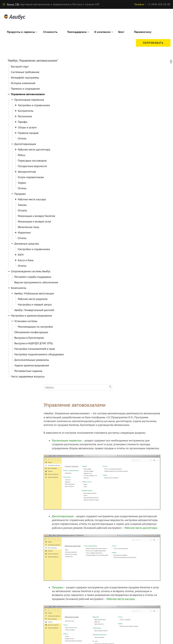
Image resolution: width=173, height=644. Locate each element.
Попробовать (153, 43)
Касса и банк (26, 260)
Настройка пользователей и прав (35, 349)
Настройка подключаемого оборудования (40, 354)
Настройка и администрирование (31, 316)
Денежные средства (27, 244)
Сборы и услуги (27, 127)
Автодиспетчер (27, 172)
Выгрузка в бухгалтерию (29, 338)
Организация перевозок (29, 100)
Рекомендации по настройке (35, 327)
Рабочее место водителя (33, 299)
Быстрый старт (20, 66)
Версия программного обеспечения (36, 282)
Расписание (25, 116)
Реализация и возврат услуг (35, 221)
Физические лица (28, 227)
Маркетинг (24, 232)
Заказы (22, 205)
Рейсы (22, 155)
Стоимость (50, 32)
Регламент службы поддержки (33, 277)
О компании (103, 32)
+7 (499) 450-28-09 (159, 4)
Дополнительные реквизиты (32, 360)
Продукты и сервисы (21, 32)
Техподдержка (77, 32)
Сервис (22, 183)
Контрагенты (26, 111)
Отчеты (22, 138)
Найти (111, 382)
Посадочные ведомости (32, 166)
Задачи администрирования (32, 365)
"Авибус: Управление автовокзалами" (33, 60)
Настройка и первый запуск (35, 304)
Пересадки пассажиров (32, 161)
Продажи (20, 194)
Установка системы (26, 321)
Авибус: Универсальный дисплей (34, 310)
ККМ (21, 255)
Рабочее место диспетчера (34, 149)
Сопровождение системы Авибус (31, 271)
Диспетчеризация (25, 144)
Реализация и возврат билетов (36, 216)
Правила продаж (28, 133)
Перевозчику (143, 32)
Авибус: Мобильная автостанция (34, 293)
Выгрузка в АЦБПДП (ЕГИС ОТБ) (33, 343)
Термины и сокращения (25, 89)
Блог (121, 32)
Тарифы (23, 122)
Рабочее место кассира (32, 199)
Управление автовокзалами (28, 94)
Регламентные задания (28, 371)
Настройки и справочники (34, 105)
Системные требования (25, 72)
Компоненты (19, 288)
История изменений (23, 83)
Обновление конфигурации (31, 332)
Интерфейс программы (25, 77)
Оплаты (22, 210)
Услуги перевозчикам (31, 177)
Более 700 (13, 4)
